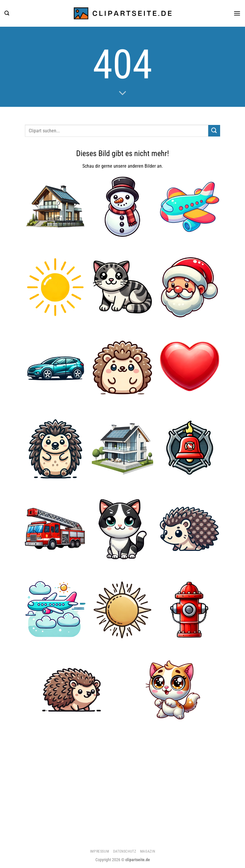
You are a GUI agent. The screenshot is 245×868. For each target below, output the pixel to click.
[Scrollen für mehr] (123, 93)
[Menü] (237, 13)
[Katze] (122, 287)
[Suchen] (7, 13)
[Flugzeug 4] (56, 610)
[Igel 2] (189, 529)
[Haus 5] (56, 207)
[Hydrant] (189, 610)
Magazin (148, 851)
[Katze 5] (122, 529)
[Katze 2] (173, 690)
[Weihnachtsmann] (189, 287)
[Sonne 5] (56, 287)
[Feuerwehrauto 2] (56, 529)
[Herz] (189, 368)
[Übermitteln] (214, 131)
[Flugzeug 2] (189, 207)
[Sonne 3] (122, 610)
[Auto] (56, 368)
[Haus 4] (122, 449)
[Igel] (72, 690)
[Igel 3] (56, 449)
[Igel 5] (122, 368)
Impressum (100, 851)
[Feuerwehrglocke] (189, 449)
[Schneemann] (122, 207)
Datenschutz (125, 851)
